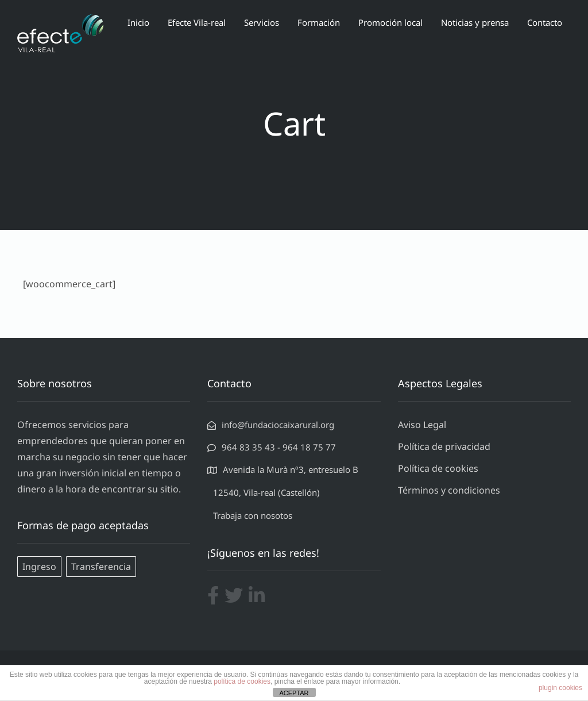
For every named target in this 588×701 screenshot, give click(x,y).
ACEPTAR (294, 693)
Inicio (138, 22)
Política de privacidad (444, 446)
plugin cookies (560, 688)
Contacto (545, 22)
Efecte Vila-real (197, 22)
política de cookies (242, 681)
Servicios (262, 22)
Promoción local (390, 22)
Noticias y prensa (475, 22)
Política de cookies (438, 468)
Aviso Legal (422, 425)
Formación (319, 22)
